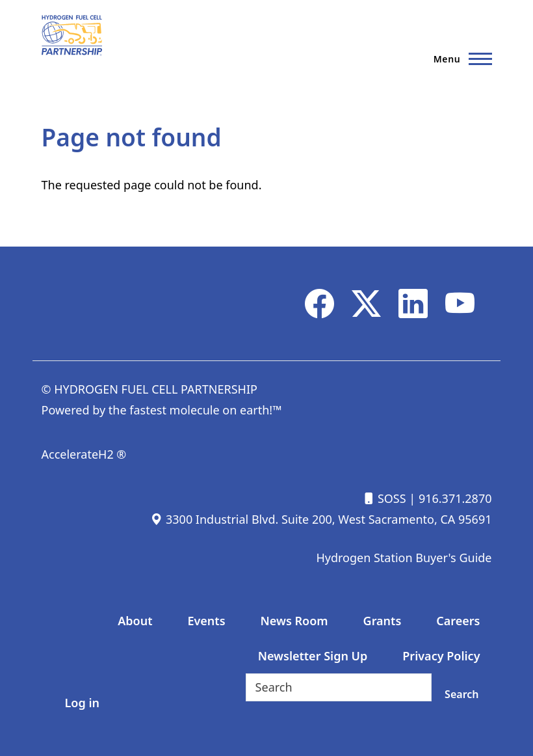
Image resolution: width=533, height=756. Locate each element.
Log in (82, 703)
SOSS (384, 498)
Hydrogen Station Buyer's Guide (404, 558)
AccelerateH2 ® (84, 454)
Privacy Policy (441, 656)
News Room (294, 621)
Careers (458, 621)
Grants (383, 621)
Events (206, 621)
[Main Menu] (459, 59)
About (135, 621)
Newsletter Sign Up (313, 656)
